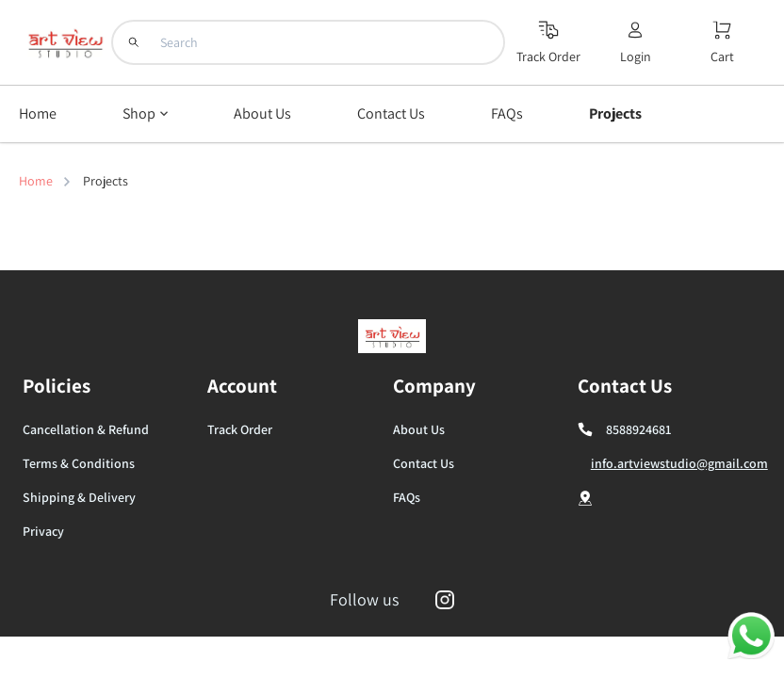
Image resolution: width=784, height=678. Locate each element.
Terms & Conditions (79, 463)
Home (36, 181)
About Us (419, 429)
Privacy (43, 531)
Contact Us (424, 463)
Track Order (240, 429)
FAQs (407, 497)
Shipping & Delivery (79, 497)
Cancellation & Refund (86, 429)
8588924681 (638, 429)
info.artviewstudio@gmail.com (679, 463)
